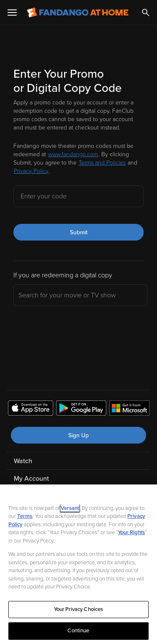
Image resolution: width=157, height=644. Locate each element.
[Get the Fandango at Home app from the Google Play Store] (81, 409)
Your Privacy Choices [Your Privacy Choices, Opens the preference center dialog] (79, 609)
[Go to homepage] (78, 13)
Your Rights (131, 532)
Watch (23, 461)
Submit (79, 232)
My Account (31, 479)
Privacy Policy (31, 171)
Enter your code (44, 196)
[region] (78, 564)
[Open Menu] (12, 13)
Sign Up (78, 435)
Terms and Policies (102, 163)
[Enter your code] (78, 196)
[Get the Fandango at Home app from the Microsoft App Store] (129, 409)
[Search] (146, 13)
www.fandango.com (73, 154)
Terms (25, 516)
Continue (78, 631)
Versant (70, 508)
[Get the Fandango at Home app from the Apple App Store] (31, 409)
